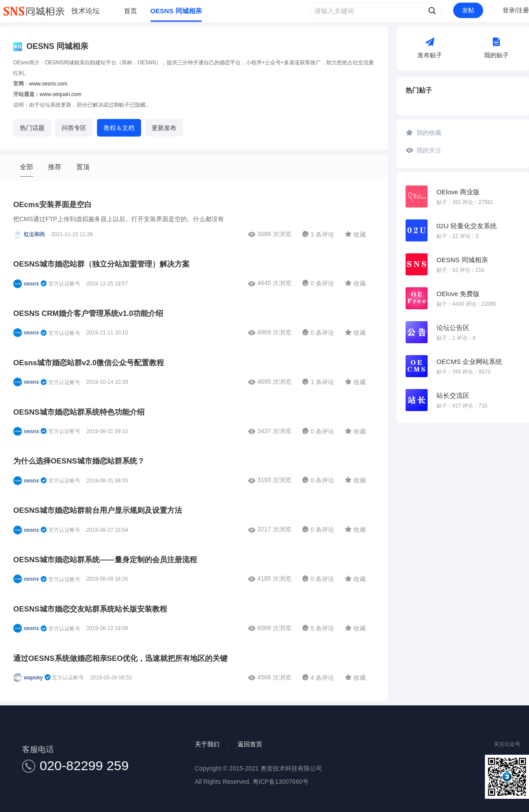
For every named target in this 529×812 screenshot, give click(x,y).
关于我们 (207, 744)
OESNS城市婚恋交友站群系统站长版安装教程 (90, 609)
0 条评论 (318, 283)
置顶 (83, 167)
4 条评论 (318, 678)
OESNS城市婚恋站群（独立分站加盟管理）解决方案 (101, 264)
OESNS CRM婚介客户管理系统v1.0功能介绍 (88, 313)
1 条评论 (318, 234)
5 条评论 (318, 628)
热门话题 (32, 128)
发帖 (468, 10)
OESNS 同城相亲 (176, 11)
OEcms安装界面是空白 (52, 205)
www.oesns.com (48, 84)
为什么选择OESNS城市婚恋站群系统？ (79, 461)
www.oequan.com (61, 94)
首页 (130, 11)
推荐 (55, 167)
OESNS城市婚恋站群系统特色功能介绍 (79, 412)
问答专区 (74, 128)
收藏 (355, 234)
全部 (26, 167)
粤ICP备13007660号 (281, 782)
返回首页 (250, 744)
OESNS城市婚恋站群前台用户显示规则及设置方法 (98, 510)
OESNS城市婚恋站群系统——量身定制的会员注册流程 (105, 560)
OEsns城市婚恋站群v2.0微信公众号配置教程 (89, 363)
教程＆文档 (119, 128)
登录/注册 (516, 10)
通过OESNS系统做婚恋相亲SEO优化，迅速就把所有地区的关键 (120, 658)
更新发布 (164, 128)
